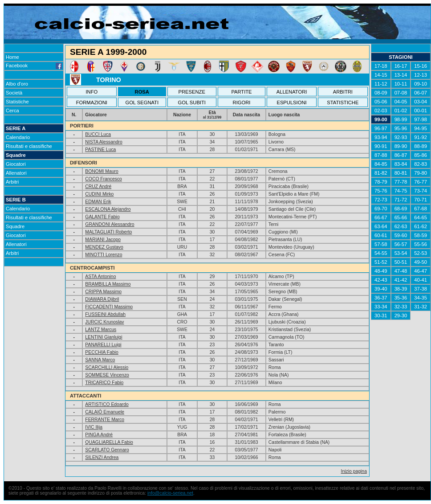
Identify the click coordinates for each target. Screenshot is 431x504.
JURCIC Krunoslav (104, 322)
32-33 (401, 307)
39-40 (381, 289)
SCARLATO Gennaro (107, 450)
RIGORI (242, 102)
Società (14, 93)
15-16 (421, 66)
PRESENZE (192, 92)
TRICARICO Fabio (104, 383)
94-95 (421, 128)
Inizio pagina (354, 471)
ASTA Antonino (100, 277)
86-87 (401, 155)
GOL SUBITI (192, 102)
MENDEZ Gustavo (104, 247)
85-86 (421, 155)
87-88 (381, 155)
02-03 (381, 111)
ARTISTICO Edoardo (107, 404)
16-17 (401, 66)
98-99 (401, 119)
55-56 (421, 244)
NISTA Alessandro (104, 142)
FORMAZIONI (92, 102)
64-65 (421, 217)
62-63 (401, 226)
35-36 (401, 298)
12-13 (421, 75)
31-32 (421, 307)
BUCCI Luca (98, 134)
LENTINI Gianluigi (104, 337)
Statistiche (17, 102)
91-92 (421, 137)
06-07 (421, 93)
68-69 (401, 209)
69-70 (381, 209)
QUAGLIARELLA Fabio (109, 442)
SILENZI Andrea (102, 457)
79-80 (421, 173)
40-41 (421, 280)
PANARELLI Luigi (103, 345)
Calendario (18, 137)
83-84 (401, 164)
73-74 (421, 191)
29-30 (401, 316)
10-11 (401, 84)
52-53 (421, 253)
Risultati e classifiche (29, 146)
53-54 (401, 253)
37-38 (421, 289)
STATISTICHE (343, 102)
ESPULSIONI (291, 102)
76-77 (421, 182)
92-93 (401, 137)
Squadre (16, 155)
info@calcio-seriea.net (170, 493)
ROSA (142, 92)
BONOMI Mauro (102, 171)
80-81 (401, 173)
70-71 (421, 200)
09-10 (421, 84)
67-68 (421, 209)
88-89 (421, 146)
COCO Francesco (104, 179)
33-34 (381, 307)
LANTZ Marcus (101, 330)
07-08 (401, 93)
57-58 (381, 244)
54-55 (381, 253)
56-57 (401, 244)
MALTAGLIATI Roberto (108, 232)
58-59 (421, 235)
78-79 (381, 182)
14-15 (381, 75)
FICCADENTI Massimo (109, 307)
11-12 (381, 84)
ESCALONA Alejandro (108, 209)
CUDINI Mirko (99, 194)
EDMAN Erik (98, 202)
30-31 (381, 316)
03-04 (421, 102)
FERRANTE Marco (105, 420)
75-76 (381, 191)
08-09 (381, 93)
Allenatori (16, 173)
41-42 (401, 280)
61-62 (421, 226)
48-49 (381, 271)
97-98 (421, 119)
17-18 (381, 66)
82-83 (421, 164)
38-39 (401, 289)
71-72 (401, 200)
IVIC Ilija (94, 427)
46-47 (421, 271)
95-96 (401, 128)
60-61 (381, 235)
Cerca (12, 111)
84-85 (381, 164)
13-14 (401, 75)
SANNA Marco (100, 360)
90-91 (381, 146)
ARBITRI (343, 92)
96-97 (381, 128)
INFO (92, 92)
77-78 (401, 182)
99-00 (381, 119)
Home (12, 57)
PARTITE (241, 92)
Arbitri (12, 182)
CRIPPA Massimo (103, 292)
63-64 (381, 226)
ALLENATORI (292, 92)
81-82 (381, 173)
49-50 (421, 262)
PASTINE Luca (100, 150)
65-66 (401, 217)
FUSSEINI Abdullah (105, 314)
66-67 (381, 217)
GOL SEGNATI (142, 102)
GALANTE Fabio (102, 217)
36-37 (381, 298)
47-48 (401, 271)
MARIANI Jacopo (103, 240)
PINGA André (99, 435)
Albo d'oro (17, 84)
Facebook (34, 66)
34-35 (421, 298)
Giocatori (16, 164)
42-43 (381, 280)
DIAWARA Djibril (102, 299)
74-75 (401, 191)
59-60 (401, 235)
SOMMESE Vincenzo (107, 375)
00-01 (421, 111)
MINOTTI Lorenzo (104, 255)
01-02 (401, 111)
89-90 (401, 146)
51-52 (381, 262)
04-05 (401, 102)
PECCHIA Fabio (102, 352)
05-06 (381, 102)
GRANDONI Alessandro (110, 224)
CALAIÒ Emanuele (105, 412)
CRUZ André (98, 186)
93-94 (381, 137)
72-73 (381, 200)
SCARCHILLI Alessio (107, 367)
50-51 (401, 262)
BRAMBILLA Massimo (108, 284)
